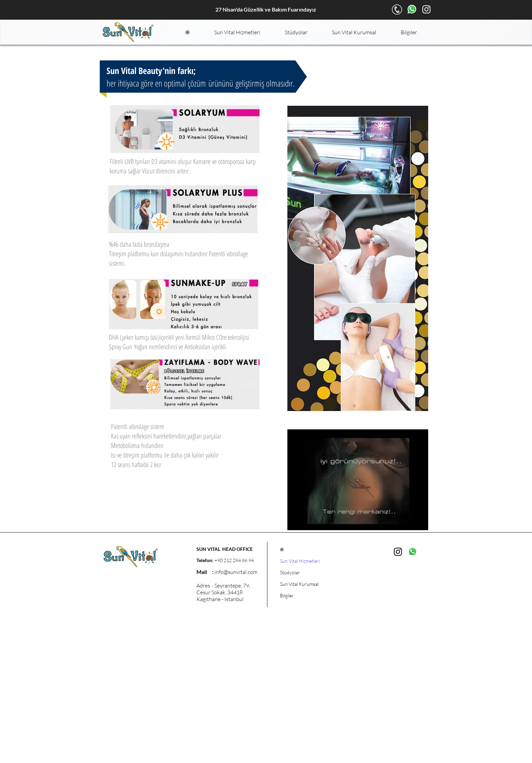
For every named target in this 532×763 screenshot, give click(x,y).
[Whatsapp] (412, 9)
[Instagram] (426, 9)
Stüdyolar (290, 572)
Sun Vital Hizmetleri (300, 561)
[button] (237, 32)
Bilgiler (287, 595)
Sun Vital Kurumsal (299, 584)
